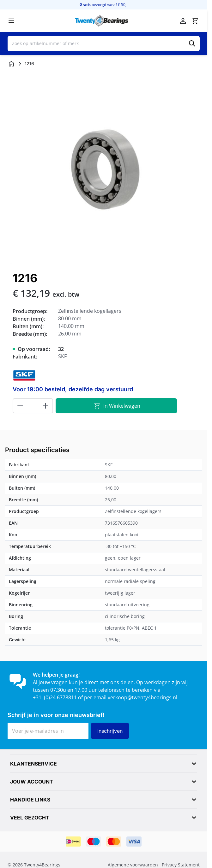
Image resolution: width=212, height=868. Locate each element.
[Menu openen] (11, 21)
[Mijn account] (183, 21)
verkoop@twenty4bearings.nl (142, 697)
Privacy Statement (181, 865)
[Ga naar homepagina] (11, 64)
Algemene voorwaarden (133, 865)
